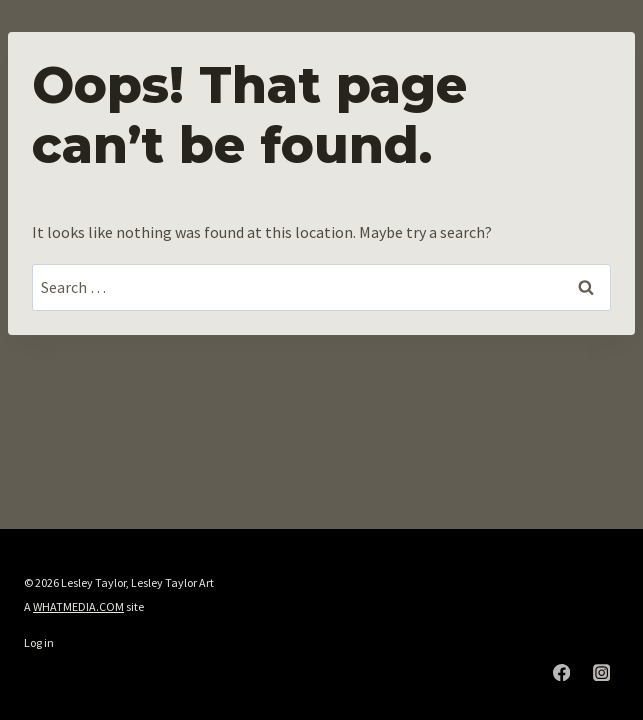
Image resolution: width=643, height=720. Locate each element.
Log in (39, 642)
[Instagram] (601, 672)
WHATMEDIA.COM (78, 606)
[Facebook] (561, 672)
